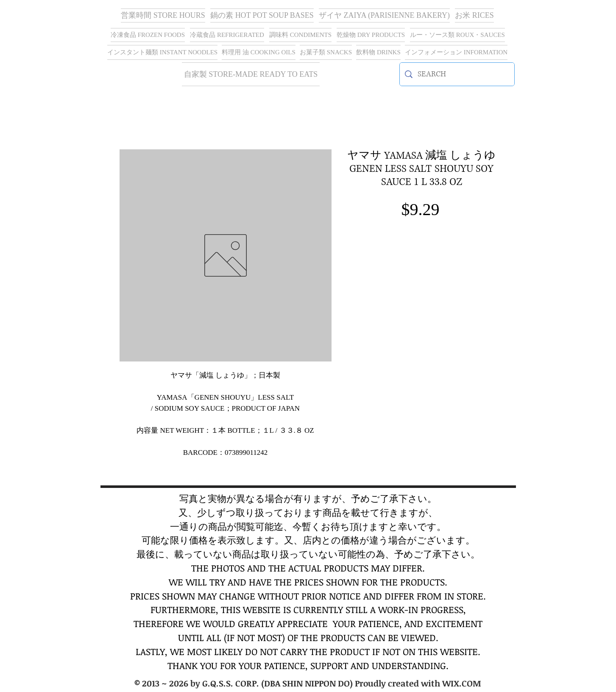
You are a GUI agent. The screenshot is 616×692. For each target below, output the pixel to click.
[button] (384, 15)
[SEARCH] (457, 74)
